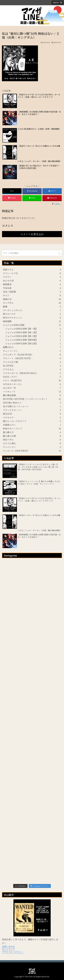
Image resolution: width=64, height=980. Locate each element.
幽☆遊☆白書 (32, 436)
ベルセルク (32, 417)
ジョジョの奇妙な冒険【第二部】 (33, 332)
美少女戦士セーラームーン (32, 406)
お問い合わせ (8, 946)
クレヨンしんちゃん (32, 310)
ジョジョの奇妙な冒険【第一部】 (33, 329)
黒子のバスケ (32, 314)
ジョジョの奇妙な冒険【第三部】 (33, 336)
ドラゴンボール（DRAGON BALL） (32, 373)
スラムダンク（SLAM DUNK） (32, 354)
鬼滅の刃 (32, 299)
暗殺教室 (32, 284)
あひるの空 (32, 281)
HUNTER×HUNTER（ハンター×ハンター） (32, 399)
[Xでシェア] (12, 191)
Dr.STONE (32, 366)
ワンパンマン (32, 447)
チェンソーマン (32, 351)
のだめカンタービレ (32, 384)
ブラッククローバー (32, 410)
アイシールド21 (32, 273)
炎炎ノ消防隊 (32, 292)
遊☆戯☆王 (32, 432)
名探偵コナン (32, 425)
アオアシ (32, 277)
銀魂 (32, 306)
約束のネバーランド (32, 428)
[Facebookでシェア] (32, 191)
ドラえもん (32, 369)
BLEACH (32, 414)
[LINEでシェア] (32, 198)
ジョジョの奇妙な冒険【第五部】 (33, 343)
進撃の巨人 (32, 347)
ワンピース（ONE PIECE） (32, 451)
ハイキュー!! (32, 391)
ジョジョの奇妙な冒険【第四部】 (33, 340)
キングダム (32, 303)
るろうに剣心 (32, 443)
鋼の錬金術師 (32, 395)
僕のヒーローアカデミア (32, 421)
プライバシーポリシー (13, 952)
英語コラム (32, 269)
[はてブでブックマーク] (52, 191)
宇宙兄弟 (32, 288)
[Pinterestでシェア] (52, 198)
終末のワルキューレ (32, 318)
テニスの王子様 (32, 362)
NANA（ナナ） (32, 377)
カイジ (32, 295)
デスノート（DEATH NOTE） (32, 358)
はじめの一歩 (32, 388)
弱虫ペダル (32, 440)
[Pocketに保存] (12, 198)
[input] (32, 253)
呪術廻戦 (32, 321)
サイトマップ (8, 949)
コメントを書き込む (32, 234)
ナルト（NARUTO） (32, 380)
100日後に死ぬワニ (32, 403)
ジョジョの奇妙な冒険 (32, 325)
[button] (60, 253)
